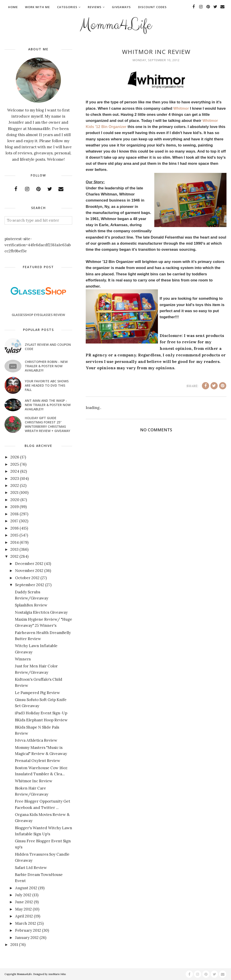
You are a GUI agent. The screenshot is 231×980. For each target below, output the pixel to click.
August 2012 (26, 888)
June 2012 (24, 902)
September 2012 (30, 585)
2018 (15, 514)
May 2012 (23, 909)
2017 (14, 521)
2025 (15, 464)
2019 (15, 507)
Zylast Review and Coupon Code (48, 347)
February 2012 (28, 930)
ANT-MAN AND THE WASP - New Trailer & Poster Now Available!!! (48, 405)
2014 (15, 542)
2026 (15, 457)
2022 (15, 485)
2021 (14, 492)
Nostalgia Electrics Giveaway (41, 612)
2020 (15, 500)
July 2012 (23, 895)
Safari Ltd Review (31, 868)
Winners (23, 659)
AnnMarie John (57, 974)
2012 (14, 556)
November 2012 (29, 571)
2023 (15, 478)
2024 (15, 471)
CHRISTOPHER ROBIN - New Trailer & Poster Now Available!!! (46, 366)
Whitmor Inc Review (34, 781)
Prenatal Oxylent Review (38, 761)
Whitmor (181, 108)
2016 (15, 528)
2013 (14, 549)
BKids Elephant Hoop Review (41, 720)
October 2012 (27, 578)
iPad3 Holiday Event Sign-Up (41, 713)
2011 (14, 945)
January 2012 (27, 938)
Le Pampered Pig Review (37, 693)
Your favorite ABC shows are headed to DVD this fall (47, 385)
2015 (14, 535)
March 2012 (26, 923)
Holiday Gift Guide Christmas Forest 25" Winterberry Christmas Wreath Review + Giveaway (47, 424)
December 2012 (29, 564)
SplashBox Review (31, 605)
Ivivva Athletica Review (36, 740)
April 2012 (24, 916)
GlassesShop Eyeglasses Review (38, 315)
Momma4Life (115, 24)
